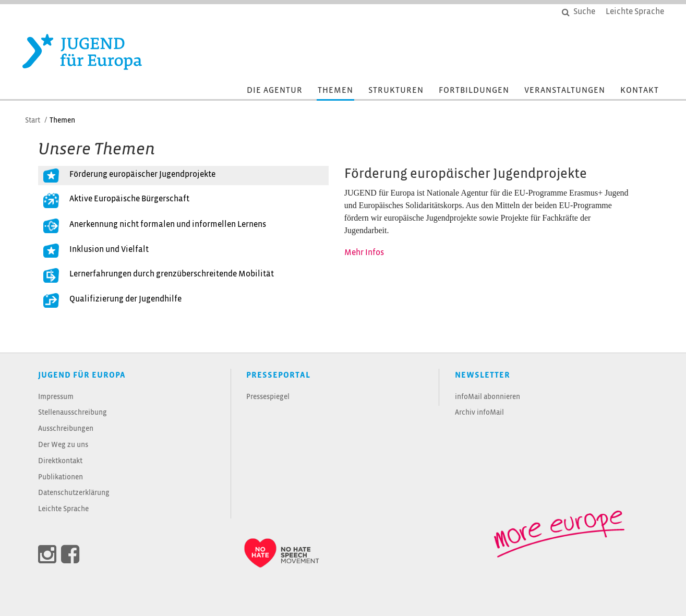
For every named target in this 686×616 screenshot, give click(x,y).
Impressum (56, 397)
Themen (335, 90)
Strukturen (396, 90)
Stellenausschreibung (73, 413)
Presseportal (278, 375)
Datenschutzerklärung (74, 493)
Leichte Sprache (63, 509)
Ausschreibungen (66, 429)
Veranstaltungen (565, 90)
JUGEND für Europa (82, 375)
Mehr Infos (364, 253)
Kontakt (640, 90)
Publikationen (61, 478)
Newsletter (483, 375)
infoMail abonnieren (488, 397)
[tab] (184, 176)
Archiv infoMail (479, 413)
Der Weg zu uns (63, 445)
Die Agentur (275, 90)
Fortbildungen (474, 90)
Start (33, 121)
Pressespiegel (268, 397)
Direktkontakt (60, 461)
